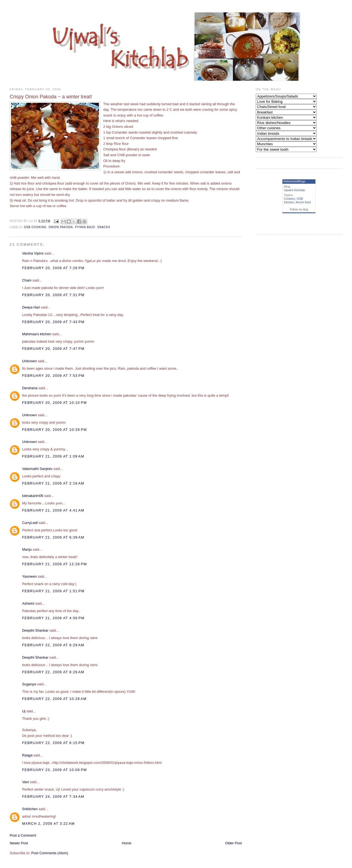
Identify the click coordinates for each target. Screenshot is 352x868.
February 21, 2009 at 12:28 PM (54, 564)
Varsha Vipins (33, 253)
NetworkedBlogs (294, 181)
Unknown (29, 361)
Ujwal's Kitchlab (294, 190)
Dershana (30, 388)
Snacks (104, 227)
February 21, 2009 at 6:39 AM (53, 537)
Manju (27, 549)
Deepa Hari (31, 307)
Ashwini (28, 603)
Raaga (27, 755)
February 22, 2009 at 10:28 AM (54, 699)
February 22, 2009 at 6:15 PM (53, 743)
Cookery (289, 199)
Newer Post (19, 843)
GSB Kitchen (293, 200)
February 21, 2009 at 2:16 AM (53, 483)
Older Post (234, 843)
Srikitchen (30, 809)
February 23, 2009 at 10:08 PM (54, 770)
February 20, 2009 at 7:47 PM (53, 349)
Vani (25, 782)
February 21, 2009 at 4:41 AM (53, 510)
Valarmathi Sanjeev (37, 469)
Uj (24, 711)
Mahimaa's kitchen (37, 334)
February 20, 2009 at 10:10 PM (54, 403)
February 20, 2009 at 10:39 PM (54, 430)
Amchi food (303, 202)
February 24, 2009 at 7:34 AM (53, 797)
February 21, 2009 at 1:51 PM (53, 591)
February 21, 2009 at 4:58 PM (53, 618)
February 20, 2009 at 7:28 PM (53, 268)
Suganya (29, 684)
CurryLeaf (30, 523)
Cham (27, 280)
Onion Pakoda (61, 227)
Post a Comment (23, 835)
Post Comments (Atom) (50, 853)
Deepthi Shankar (35, 630)
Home (127, 843)
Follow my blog (299, 209)
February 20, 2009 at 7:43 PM (53, 322)
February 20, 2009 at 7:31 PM (53, 295)
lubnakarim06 (33, 496)
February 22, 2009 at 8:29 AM (53, 645)
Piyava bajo (85, 227)
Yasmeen (29, 576)
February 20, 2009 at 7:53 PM (53, 376)
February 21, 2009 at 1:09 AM (53, 456)
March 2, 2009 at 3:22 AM (48, 824)
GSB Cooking (35, 227)
